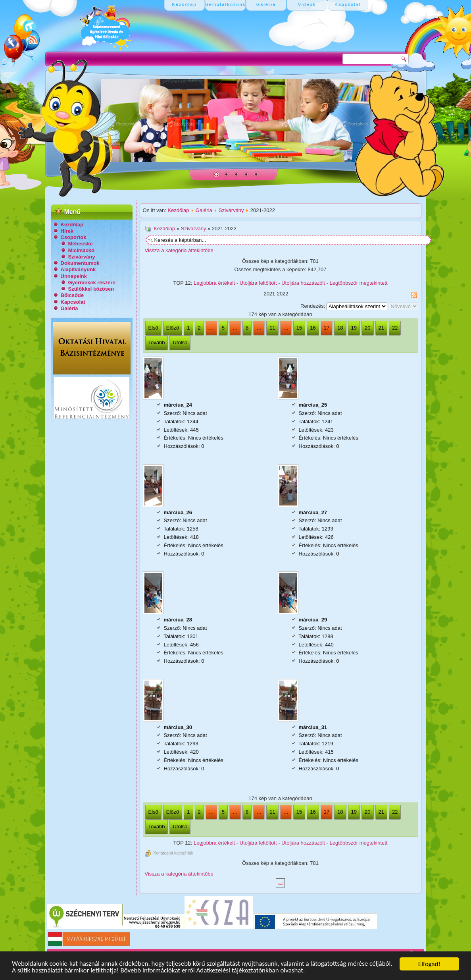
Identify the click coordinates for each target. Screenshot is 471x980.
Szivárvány (82, 257)
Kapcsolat (73, 302)
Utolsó (180, 342)
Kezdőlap (72, 225)
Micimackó (81, 250)
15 (299, 328)
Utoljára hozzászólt (303, 283)
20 (367, 328)
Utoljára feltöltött (258, 283)
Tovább (157, 342)
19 (354, 328)
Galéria (69, 308)
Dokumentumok (80, 263)
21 (381, 328)
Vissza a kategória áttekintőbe (179, 250)
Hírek (67, 231)
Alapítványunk (78, 269)
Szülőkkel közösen (91, 289)
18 (340, 328)
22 (395, 328)
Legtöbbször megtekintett (359, 283)
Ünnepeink (74, 276)
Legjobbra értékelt (214, 283)
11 (272, 328)
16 (313, 328)
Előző (173, 328)
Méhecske (81, 244)
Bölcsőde (72, 295)
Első (153, 328)
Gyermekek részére (92, 283)
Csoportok (74, 237)
